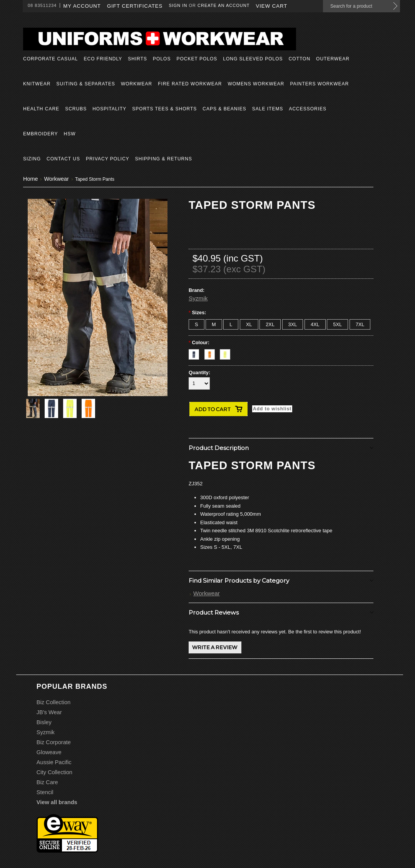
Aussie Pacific (54, 762)
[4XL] (315, 324)
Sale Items (268, 109)
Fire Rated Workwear (190, 84)
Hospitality (109, 109)
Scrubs (76, 109)
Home (30, 179)
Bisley (44, 722)
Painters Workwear (319, 84)
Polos (162, 59)
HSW (69, 134)
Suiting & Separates (86, 84)
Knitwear (37, 84)
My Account (82, 6)
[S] (197, 324)
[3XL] (293, 324)
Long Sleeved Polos (253, 59)
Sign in (178, 5)
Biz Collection (54, 702)
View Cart (271, 6)
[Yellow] (227, 352)
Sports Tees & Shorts (164, 109)
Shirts (137, 59)
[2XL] (270, 324)
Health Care (41, 109)
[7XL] (360, 324)
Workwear (136, 84)
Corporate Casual (50, 59)
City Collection (54, 772)
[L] (231, 324)
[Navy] (197, 352)
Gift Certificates (135, 6)
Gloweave (49, 752)
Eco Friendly (103, 59)
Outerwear (333, 59)
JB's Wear (49, 712)
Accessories (308, 109)
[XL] (249, 324)
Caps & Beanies (224, 109)
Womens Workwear (256, 84)
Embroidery (40, 134)
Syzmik (198, 298)
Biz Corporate (54, 742)
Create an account (223, 5)
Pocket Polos (197, 59)
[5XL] (337, 324)
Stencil (45, 792)
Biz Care (47, 782)
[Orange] (212, 352)
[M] (214, 324)
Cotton (300, 59)
